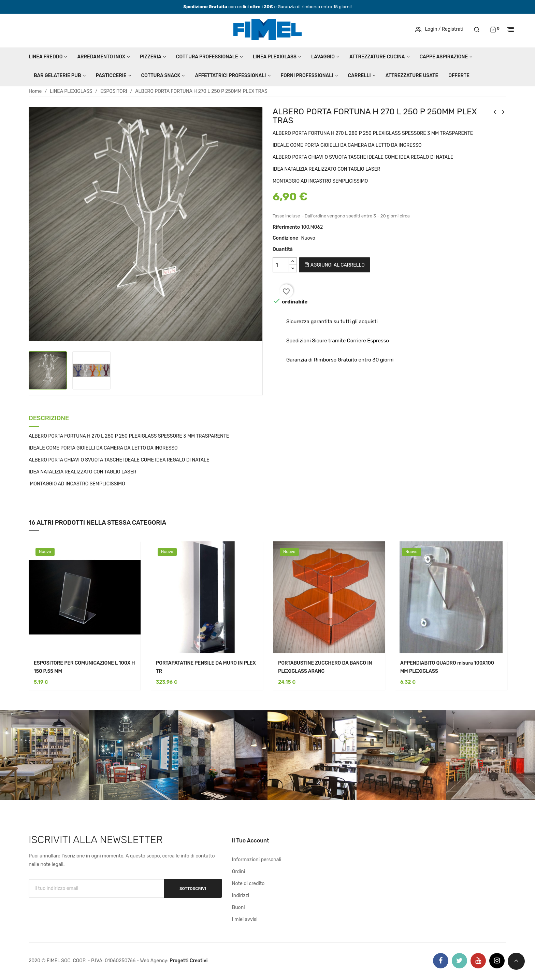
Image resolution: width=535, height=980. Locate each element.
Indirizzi (241, 896)
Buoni (238, 907)
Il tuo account (251, 841)
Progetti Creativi (189, 961)
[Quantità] (281, 265)
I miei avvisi (245, 919)
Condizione (285, 238)
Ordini (238, 872)
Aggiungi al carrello (334, 265)
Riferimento (286, 227)
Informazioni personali (257, 860)
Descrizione (49, 419)
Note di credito (248, 884)
